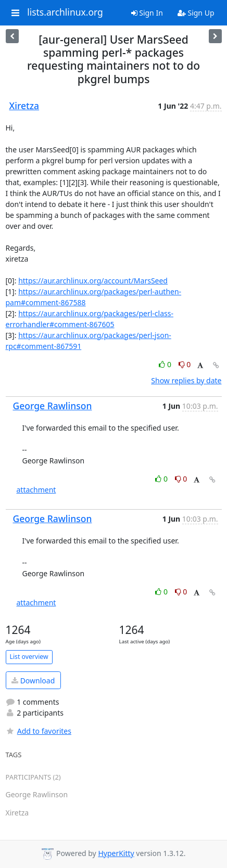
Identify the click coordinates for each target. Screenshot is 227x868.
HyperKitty (116, 853)
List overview (29, 657)
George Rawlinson (53, 406)
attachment (36, 490)
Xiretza (24, 106)
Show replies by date (186, 380)
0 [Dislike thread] (185, 364)
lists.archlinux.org (65, 12)
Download (33, 681)
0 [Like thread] (166, 364)
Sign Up (196, 13)
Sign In (147, 13)
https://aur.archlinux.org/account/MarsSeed (93, 281)
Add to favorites (39, 731)
